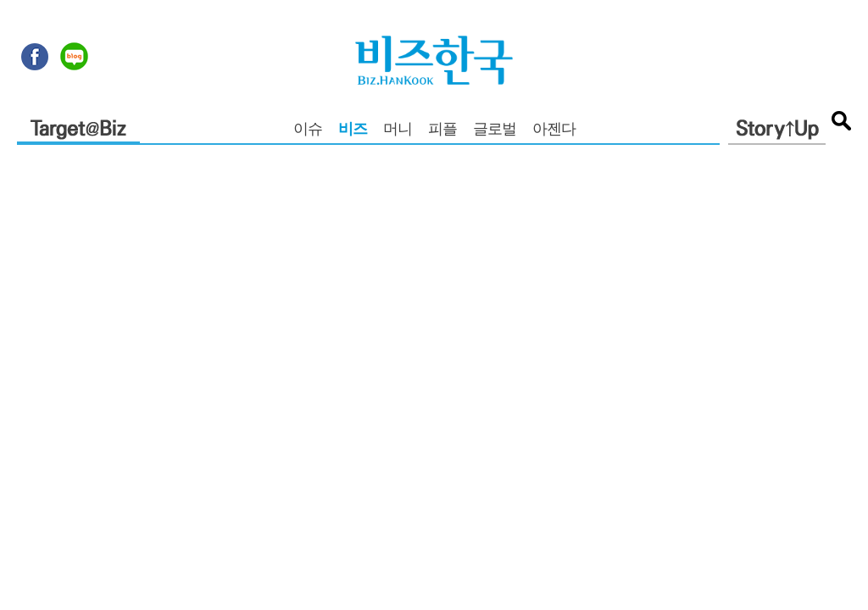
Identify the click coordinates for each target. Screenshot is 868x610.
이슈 (308, 130)
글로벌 (495, 130)
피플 (442, 130)
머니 (398, 130)
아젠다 (554, 130)
